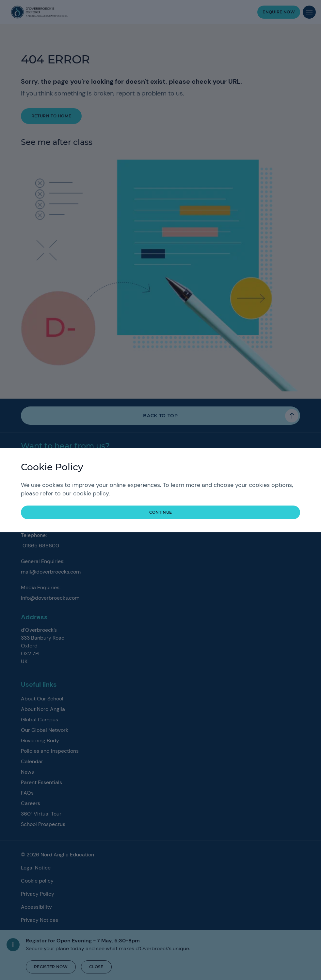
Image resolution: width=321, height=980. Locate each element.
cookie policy (91, 493)
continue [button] (161, 512)
